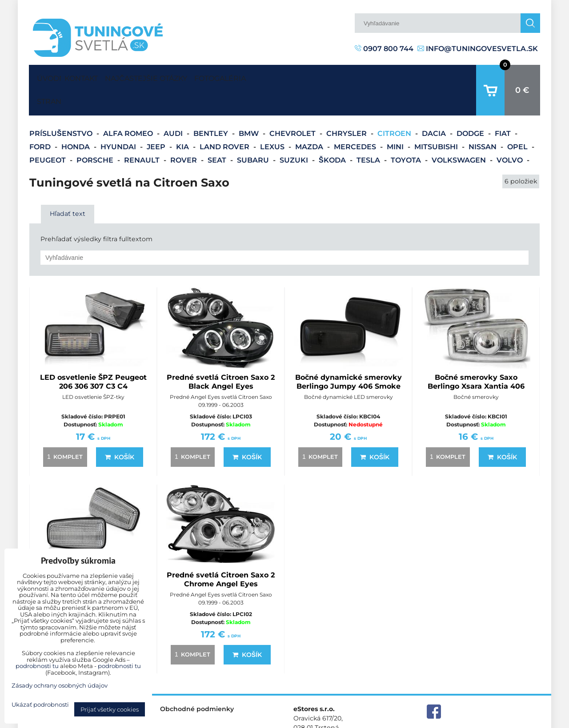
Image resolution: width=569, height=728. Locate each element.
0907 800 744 (384, 49)
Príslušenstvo (62, 106)
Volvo (511, 133)
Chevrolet (293, 106)
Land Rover (225, 119)
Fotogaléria (262, 76)
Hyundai (119, 119)
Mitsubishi (437, 119)
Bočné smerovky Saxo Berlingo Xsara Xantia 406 (476, 354)
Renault (143, 133)
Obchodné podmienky (197, 681)
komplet (64, 429)
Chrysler (347, 106)
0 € (522, 76)
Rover (184, 133)
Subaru (254, 133)
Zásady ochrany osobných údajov (489, 720)
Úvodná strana (47, 76)
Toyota (407, 133)
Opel (518, 119)
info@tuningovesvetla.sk (478, 49)
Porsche (96, 133)
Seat (218, 133)
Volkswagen (460, 133)
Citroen (395, 106)
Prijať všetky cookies (110, 709)
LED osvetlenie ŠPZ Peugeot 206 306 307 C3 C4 (93, 354)
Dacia (435, 106)
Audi (174, 106)
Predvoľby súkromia (399, 720)
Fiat (504, 106)
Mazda (310, 119)
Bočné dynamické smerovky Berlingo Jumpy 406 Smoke (349, 354)
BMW (250, 106)
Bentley (212, 106)
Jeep (157, 119)
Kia (183, 119)
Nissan (483, 119)
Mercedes (356, 119)
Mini (396, 119)
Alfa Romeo (129, 106)
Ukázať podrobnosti (40, 705)
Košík (120, 430)
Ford (41, 119)
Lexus (273, 119)
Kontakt (89, 76)
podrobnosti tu (37, 666)
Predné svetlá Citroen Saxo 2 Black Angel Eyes (221, 354)
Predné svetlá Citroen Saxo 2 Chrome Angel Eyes (221, 552)
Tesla (369, 133)
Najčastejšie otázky (171, 76)
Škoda (333, 133)
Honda (76, 119)
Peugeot (48, 133)
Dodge (471, 106)
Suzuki (295, 133)
